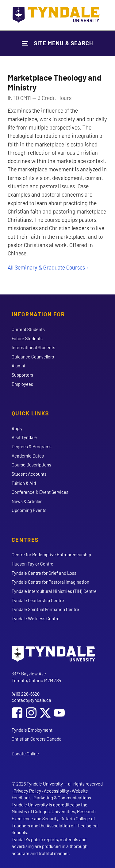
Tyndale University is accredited (43, 805)
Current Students (28, 329)
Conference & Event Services (40, 492)
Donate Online (25, 754)
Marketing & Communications (62, 798)
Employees (22, 384)
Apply (17, 428)
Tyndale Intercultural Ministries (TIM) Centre (54, 591)
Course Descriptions (31, 465)
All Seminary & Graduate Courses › (48, 267)
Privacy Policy (27, 791)
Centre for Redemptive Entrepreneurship (51, 554)
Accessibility (56, 791)
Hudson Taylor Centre (33, 564)
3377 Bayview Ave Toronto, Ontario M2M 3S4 (36, 677)
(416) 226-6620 (26, 694)
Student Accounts (29, 474)
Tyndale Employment (32, 730)
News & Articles (27, 501)
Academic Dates (28, 456)
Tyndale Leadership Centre (38, 600)
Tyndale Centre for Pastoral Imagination (50, 582)
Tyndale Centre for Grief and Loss (44, 573)
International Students (33, 347)
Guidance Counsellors (33, 357)
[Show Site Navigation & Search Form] (57, 43)
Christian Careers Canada (37, 739)
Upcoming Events (29, 510)
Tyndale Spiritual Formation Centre (45, 609)
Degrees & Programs (32, 446)
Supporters (22, 375)
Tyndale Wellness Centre (36, 618)
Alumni (18, 366)
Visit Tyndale (24, 437)
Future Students (27, 338)
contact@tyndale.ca (31, 700)
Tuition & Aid (24, 483)
